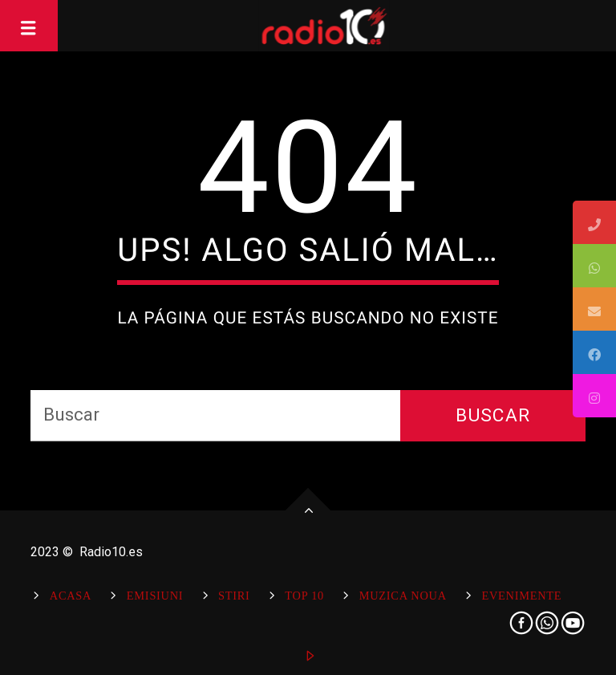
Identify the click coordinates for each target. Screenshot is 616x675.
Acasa (71, 596)
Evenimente (521, 596)
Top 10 (304, 596)
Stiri (234, 596)
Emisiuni (155, 596)
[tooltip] (594, 222)
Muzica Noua (403, 596)
